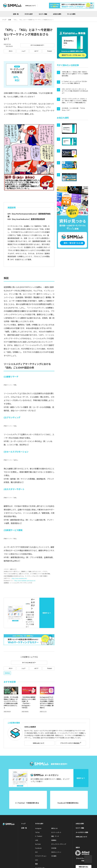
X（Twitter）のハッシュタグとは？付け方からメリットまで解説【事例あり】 (74, 82)
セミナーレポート (56, 832)
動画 (36, 864)
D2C (36, 852)
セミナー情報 (43, 14)
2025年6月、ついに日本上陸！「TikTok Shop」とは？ (73, 109)
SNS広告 (54, 848)
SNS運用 (54, 856)
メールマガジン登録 (82, 832)
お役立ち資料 (57, 14)
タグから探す (29, 14)
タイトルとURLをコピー (37, 45)
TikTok (37, 832)
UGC (37, 860)
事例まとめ (54, 828)
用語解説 (7, 673)
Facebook (38, 848)
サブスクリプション (41, 856)
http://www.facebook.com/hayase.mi (25, 581)
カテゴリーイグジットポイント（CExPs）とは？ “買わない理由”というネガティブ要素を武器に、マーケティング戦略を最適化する (74, 101)
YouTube (38, 844)
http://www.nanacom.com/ (19, 578)
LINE (37, 840)
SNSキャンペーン (56, 852)
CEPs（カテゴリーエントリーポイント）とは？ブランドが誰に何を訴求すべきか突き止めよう (75, 91)
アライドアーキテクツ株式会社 (70, 743)
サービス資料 (71, 14)
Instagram (38, 828)
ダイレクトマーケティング (59, 844)
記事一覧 (16, 14)
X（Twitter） (39, 836)
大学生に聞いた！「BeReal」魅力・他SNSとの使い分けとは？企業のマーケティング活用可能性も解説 (75, 74)
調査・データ (55, 836)
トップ (23, 824)
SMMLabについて (30, 6)
